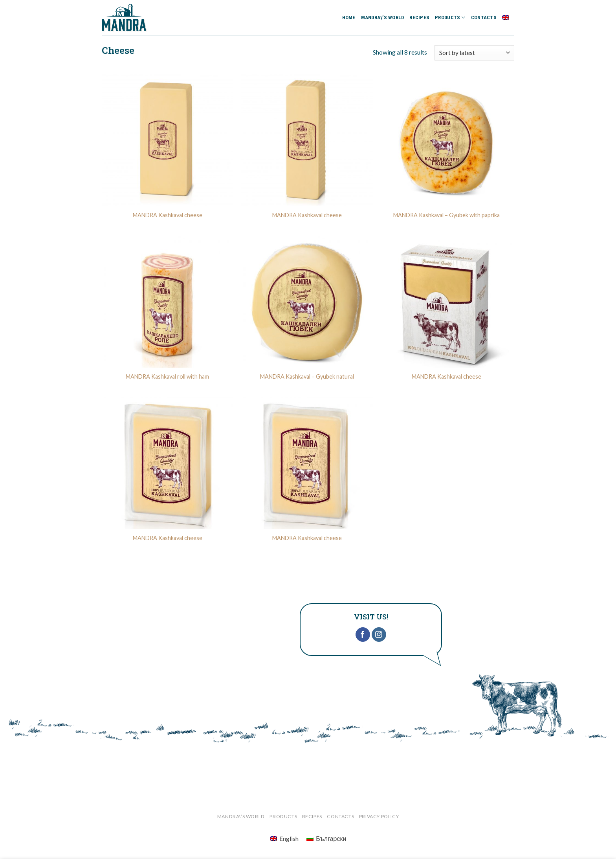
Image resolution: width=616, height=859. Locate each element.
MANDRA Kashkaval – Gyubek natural (307, 376)
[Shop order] (474, 53)
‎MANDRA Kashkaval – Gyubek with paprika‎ (446, 215)
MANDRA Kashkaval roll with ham (167, 376)
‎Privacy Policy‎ (379, 816)
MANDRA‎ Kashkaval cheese (168, 215)
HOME (349, 17)
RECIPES (419, 17)
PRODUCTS (450, 17)
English (508, 17)
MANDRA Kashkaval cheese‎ (168, 538)
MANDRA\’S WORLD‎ (383, 17)
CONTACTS (484, 17)
